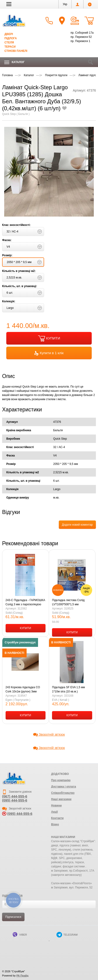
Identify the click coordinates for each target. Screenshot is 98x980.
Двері (9, 34)
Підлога (11, 38)
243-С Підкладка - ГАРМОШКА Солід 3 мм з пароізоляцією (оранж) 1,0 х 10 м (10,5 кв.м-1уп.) (25, 602)
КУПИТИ (49, 339)
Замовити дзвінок (17, 792)
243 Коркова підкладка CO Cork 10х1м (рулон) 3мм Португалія (23, 690)
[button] (9, 4)
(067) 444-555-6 (15, 796)
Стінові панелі (16, 51)
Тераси (10, 47)
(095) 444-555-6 (15, 800)
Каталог (14, 62)
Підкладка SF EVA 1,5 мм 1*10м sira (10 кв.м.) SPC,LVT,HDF (68, 690)
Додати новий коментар (77, 525)
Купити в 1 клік (49, 353)
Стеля (9, 43)
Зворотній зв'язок (49, 734)
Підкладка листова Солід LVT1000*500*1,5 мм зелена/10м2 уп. (68, 602)
